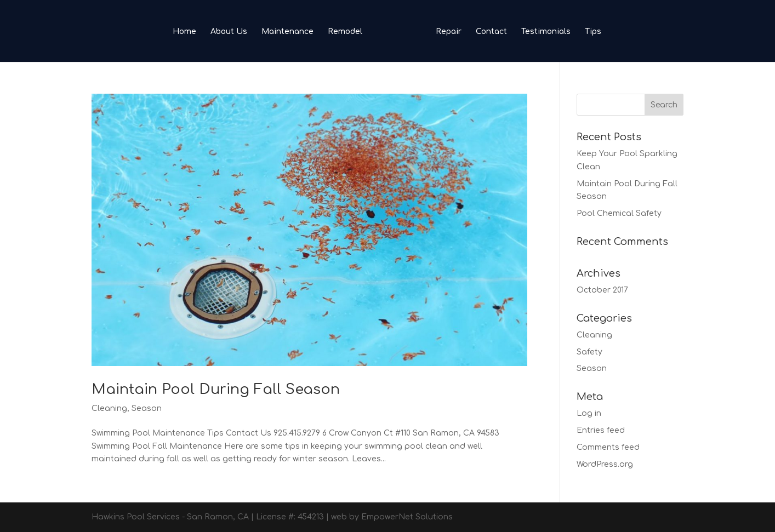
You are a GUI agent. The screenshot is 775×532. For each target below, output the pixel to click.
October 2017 (602, 290)
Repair (449, 32)
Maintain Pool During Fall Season (216, 389)
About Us (229, 32)
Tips (593, 32)
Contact (491, 32)
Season (147, 408)
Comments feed (608, 447)
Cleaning (109, 408)
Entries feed (601, 430)
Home (184, 32)
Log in (589, 413)
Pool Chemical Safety (619, 213)
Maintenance (287, 32)
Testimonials (546, 32)
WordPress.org (605, 464)
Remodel (345, 32)
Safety (589, 352)
